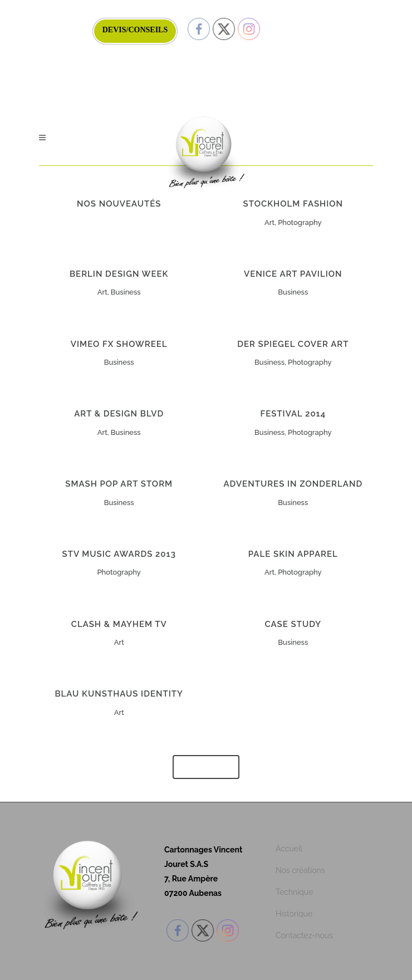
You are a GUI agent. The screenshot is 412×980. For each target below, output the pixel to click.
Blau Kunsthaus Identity (119, 694)
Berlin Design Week (119, 274)
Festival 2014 (293, 414)
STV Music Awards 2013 (119, 554)
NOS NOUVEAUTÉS (119, 204)
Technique (294, 892)
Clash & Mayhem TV (119, 624)
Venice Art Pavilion (293, 274)
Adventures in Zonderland (293, 484)
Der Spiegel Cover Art (293, 344)
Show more (206, 767)
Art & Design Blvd (119, 414)
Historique (294, 914)
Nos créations (300, 870)
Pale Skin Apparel (293, 554)
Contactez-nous (304, 935)
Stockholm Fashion (293, 204)
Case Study (293, 624)
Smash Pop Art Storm (119, 484)
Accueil (289, 849)
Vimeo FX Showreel (119, 344)
